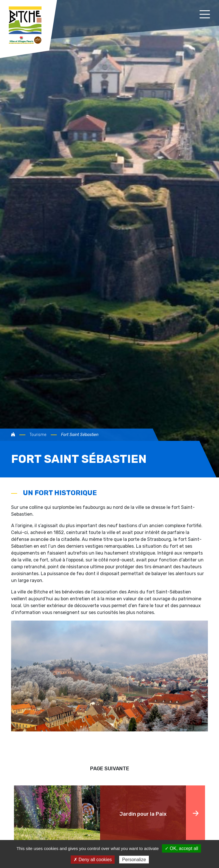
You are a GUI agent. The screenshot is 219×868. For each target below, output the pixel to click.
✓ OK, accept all (182, 848)
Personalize (134, 860)
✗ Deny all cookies (93, 860)
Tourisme (38, 435)
